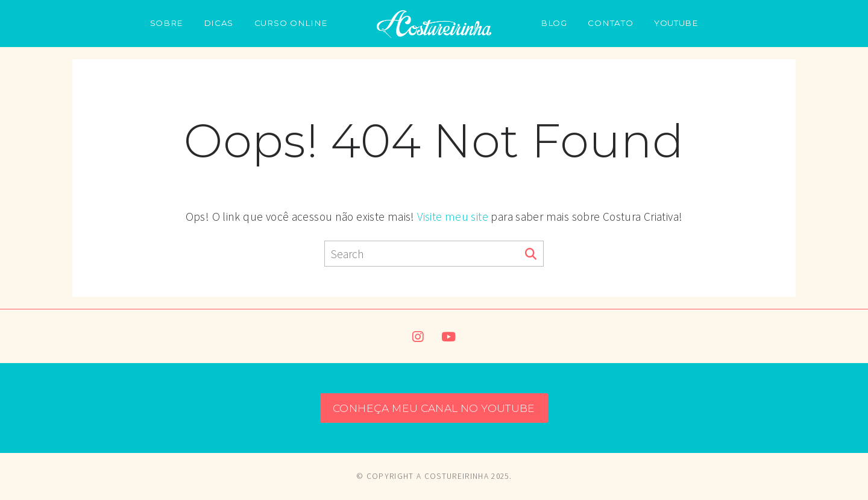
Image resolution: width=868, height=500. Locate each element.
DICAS (219, 23)
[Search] (531, 255)
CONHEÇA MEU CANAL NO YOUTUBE (434, 408)
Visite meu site (453, 217)
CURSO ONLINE (291, 23)
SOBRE (166, 23)
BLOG (554, 23)
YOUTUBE (676, 23)
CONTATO (610, 23)
